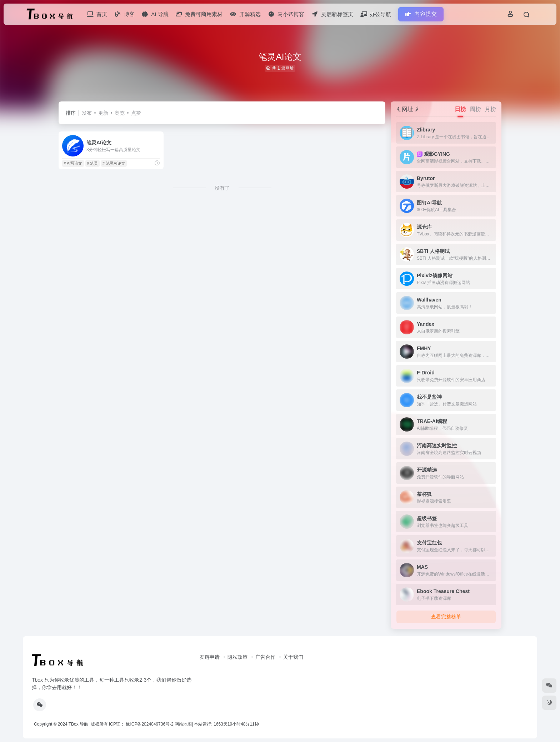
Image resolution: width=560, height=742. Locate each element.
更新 (103, 113)
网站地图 (183, 724)
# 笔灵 (92, 163)
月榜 (490, 109)
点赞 (136, 113)
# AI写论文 (73, 163)
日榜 (460, 109)
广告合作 (265, 657)
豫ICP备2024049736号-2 (149, 724)
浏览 (120, 113)
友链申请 (210, 657)
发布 (87, 113)
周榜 (475, 109)
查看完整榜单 (446, 617)
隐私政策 (237, 657)
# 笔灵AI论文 (114, 163)
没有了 (222, 188)
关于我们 (293, 657)
